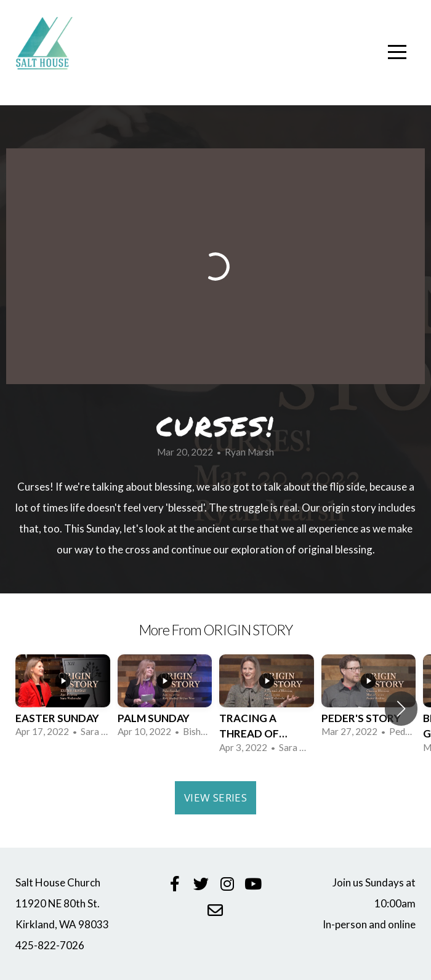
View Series (216, 797)
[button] (401, 709)
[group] (63, 701)
